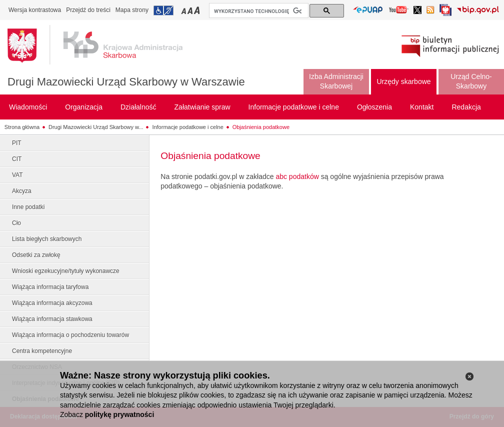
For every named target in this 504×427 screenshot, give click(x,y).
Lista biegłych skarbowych (47, 239)
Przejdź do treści (88, 10)
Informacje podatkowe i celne (187, 127)
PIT (17, 143)
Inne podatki (28, 207)
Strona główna (22, 127)
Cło (16, 223)
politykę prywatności (119, 414)
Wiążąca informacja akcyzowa (52, 303)
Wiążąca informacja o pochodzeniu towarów (70, 335)
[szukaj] (258, 11)
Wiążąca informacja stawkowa (52, 319)
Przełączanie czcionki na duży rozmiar (198, 10)
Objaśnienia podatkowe (261, 127)
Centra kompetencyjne (42, 351)
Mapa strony (132, 10)
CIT (17, 159)
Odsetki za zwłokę (36, 255)
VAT (17, 175)
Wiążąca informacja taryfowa (50, 287)
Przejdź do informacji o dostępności (163, 10)
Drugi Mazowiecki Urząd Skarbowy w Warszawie (126, 82)
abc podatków (297, 176)
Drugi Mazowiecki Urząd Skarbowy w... (96, 127)
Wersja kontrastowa (35, 10)
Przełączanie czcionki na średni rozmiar (191, 10)
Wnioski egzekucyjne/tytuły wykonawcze (66, 271)
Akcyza (22, 191)
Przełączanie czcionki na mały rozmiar (184, 10)
